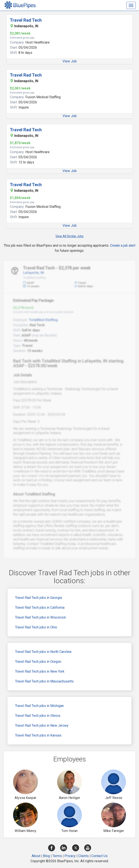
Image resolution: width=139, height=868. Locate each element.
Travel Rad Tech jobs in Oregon (38, 662)
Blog (46, 856)
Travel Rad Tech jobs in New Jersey (42, 725)
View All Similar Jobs (69, 236)
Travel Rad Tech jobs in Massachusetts (44, 681)
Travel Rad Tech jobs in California (40, 608)
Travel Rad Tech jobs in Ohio (36, 627)
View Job (70, 61)
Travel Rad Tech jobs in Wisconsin (40, 617)
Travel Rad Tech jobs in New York (40, 671)
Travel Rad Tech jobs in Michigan (39, 706)
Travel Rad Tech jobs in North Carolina (43, 652)
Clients (83, 856)
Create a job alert (123, 245)
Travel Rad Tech (26, 20)
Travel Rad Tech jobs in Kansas (38, 735)
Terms (57, 856)
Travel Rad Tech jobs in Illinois (38, 716)
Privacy (70, 856)
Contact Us (99, 856)
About (36, 856)
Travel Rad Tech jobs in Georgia (38, 598)
